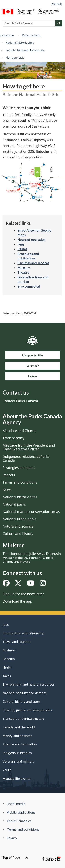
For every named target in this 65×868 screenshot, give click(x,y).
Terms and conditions (20, 482)
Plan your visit (15, 58)
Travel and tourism (16, 642)
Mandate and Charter (20, 431)
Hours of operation (32, 240)
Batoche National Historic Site (25, 50)
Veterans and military (18, 761)
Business (9, 650)
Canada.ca (7, 35)
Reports (9, 475)
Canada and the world (19, 727)
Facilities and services (33, 263)
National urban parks (19, 519)
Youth (7, 770)
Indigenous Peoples (17, 753)
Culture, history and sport (21, 702)
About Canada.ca (19, 821)
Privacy (12, 838)
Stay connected (29, 286)
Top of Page (15, 858)
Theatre (23, 272)
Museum (24, 268)
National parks (14, 504)
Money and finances (17, 736)
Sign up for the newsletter (23, 594)
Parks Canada (31, 35)
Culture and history (18, 534)
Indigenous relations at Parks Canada (26, 458)
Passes (22, 249)
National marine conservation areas (31, 512)
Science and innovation (20, 744)
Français (57, 4)
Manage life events (16, 778)
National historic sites (20, 43)
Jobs (6, 625)
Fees (21, 244)
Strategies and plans (19, 468)
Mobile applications (21, 812)
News (7, 490)
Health (7, 667)
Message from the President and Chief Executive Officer (29, 447)
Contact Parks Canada (20, 401)
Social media (16, 804)
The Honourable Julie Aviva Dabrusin (32, 557)
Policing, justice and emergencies (27, 710)
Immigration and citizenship (23, 633)
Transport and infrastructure (24, 719)
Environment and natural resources (29, 684)
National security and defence (25, 693)
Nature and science (18, 526)
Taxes (7, 676)
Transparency (14, 438)
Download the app (17, 601)
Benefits (9, 659)
